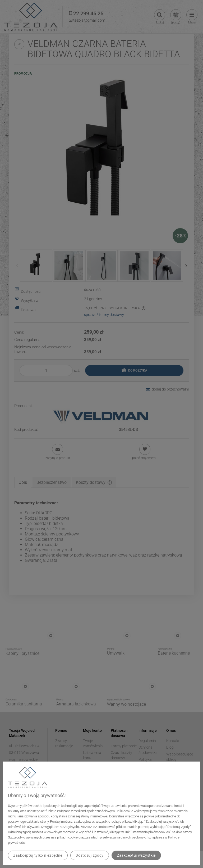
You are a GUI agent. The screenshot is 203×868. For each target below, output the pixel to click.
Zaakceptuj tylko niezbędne (38, 855)
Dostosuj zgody (90, 855)
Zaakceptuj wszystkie (136, 855)
